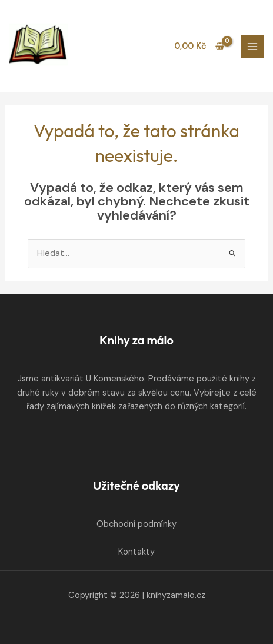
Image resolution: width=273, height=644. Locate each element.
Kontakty (136, 552)
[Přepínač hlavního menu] (252, 47)
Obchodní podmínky (136, 524)
